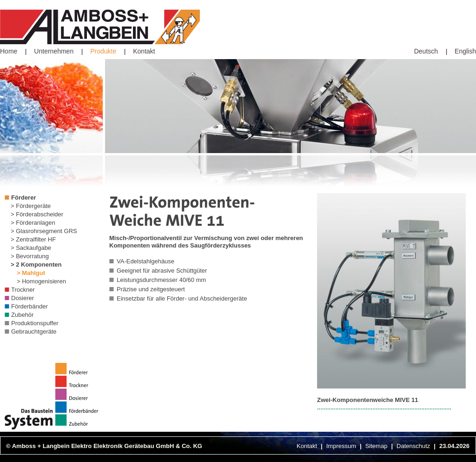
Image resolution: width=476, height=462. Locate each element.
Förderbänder (30, 306)
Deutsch (426, 51)
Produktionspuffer (35, 323)
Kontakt (144, 51)
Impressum (341, 446)
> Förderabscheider (37, 214)
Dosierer (23, 298)
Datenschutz (413, 446)
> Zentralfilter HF (33, 239)
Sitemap (377, 446)
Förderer (23, 198)
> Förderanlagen (33, 223)
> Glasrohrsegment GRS (44, 231)
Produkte (103, 51)
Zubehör (22, 315)
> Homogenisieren (41, 281)
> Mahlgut (31, 273)
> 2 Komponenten (36, 264)
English (465, 51)
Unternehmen (54, 51)
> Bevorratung (30, 256)
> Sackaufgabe (31, 248)
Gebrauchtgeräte (34, 331)
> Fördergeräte (31, 206)
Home (9, 51)
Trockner (23, 290)
